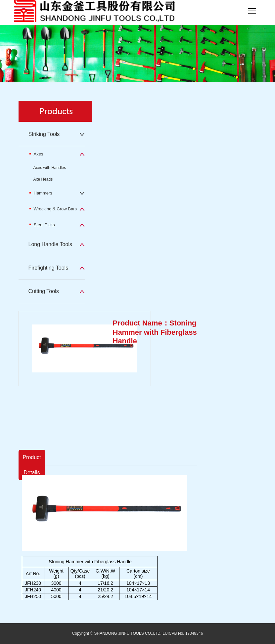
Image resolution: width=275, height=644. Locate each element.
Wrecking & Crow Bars (53, 209)
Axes (36, 154)
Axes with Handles (50, 168)
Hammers (41, 193)
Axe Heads (43, 179)
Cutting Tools (44, 291)
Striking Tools (44, 134)
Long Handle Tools (50, 244)
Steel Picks (42, 225)
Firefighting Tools (48, 268)
